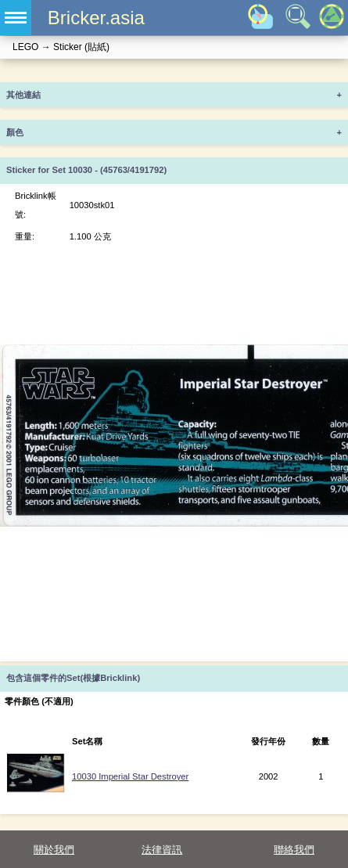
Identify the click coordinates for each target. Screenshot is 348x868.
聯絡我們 (294, 850)
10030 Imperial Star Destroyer (130, 776)
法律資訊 (162, 850)
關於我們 (54, 850)
